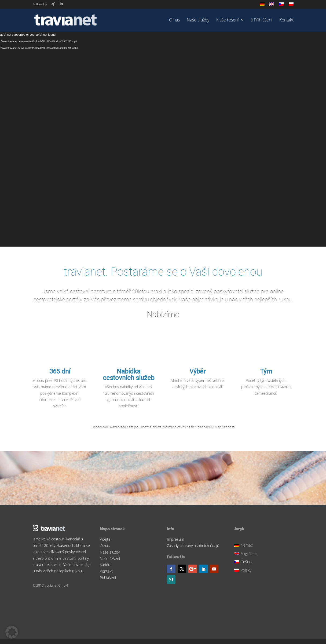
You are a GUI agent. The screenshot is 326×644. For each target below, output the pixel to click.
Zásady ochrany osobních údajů (193, 546)
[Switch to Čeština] (246, 561)
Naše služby (198, 20)
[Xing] (53, 4)
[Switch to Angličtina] (272, 6)
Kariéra (106, 565)
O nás (174, 20)
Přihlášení (108, 578)
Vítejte (105, 539)
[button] (12, 632)
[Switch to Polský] (291, 6)
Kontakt (286, 20)
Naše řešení (228, 20)
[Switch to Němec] (262, 6)
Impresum (175, 539)
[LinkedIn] (61, 4)
